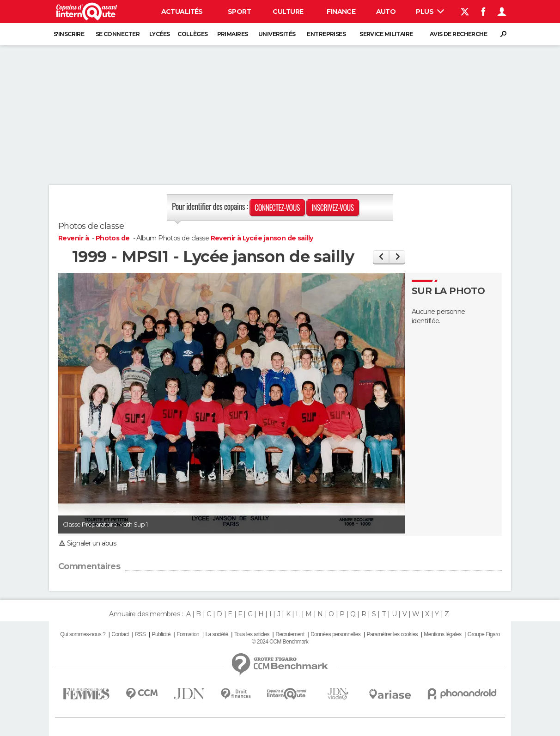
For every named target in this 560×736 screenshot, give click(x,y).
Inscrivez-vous (332, 208)
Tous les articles (252, 634)
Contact (120, 634)
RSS (140, 634)
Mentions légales (442, 634)
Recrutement (290, 634)
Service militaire (386, 34)
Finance (341, 12)
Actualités (182, 12)
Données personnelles (335, 634)
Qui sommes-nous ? (83, 634)
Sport (239, 12)
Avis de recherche (458, 34)
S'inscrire (69, 34)
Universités (277, 34)
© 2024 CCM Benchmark (280, 642)
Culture (288, 12)
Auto (386, 12)
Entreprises (326, 34)
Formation (188, 634)
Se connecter (118, 34)
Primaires (233, 34)
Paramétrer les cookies (392, 634)
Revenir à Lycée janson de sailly (262, 238)
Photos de (113, 238)
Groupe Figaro (484, 634)
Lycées (160, 34)
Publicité (161, 634)
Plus (430, 12)
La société (216, 634)
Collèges (193, 34)
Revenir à (74, 238)
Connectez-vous (277, 208)
